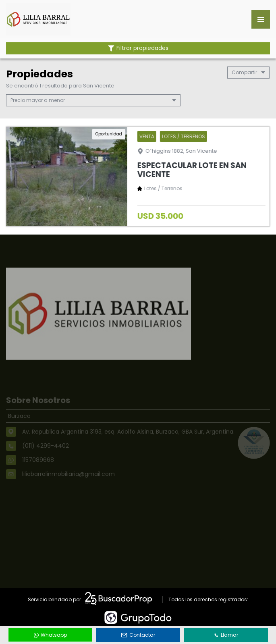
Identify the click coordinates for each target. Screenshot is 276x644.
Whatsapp (50, 635)
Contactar (138, 635)
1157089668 (38, 468)
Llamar (226, 635)
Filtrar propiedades (138, 48)
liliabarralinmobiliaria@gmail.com (68, 482)
